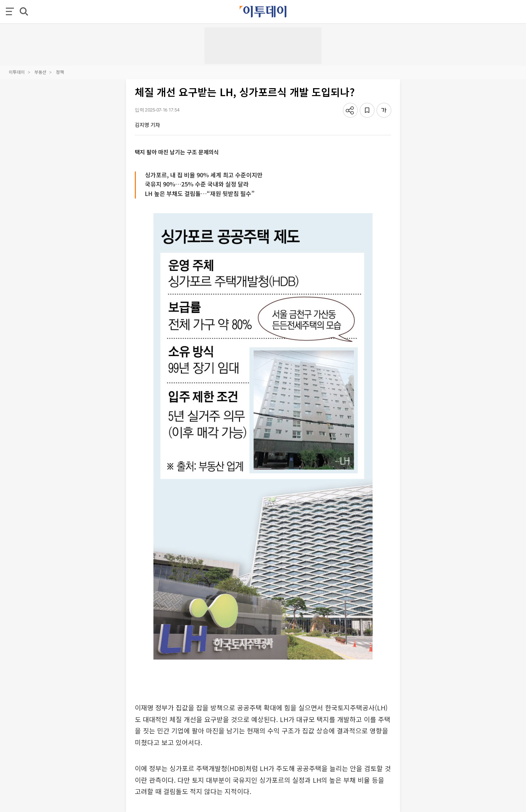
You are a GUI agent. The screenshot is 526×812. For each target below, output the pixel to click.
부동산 (40, 72)
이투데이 (17, 72)
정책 (60, 72)
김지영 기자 (147, 125)
